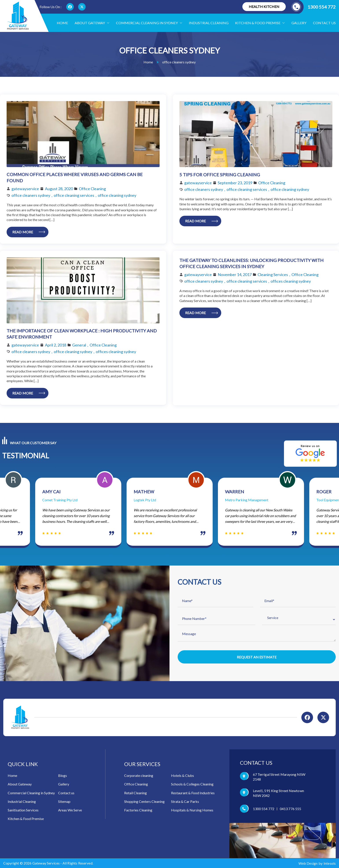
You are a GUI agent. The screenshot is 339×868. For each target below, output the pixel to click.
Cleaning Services (273, 275)
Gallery (299, 23)
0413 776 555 (290, 809)
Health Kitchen (264, 6)
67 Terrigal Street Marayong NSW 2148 (279, 777)
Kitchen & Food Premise (26, 819)
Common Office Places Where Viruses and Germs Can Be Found (75, 178)
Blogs (63, 776)
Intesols (330, 863)
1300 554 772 (314, 7)
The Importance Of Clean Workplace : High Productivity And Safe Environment (82, 334)
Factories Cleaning (138, 810)
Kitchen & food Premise (260, 23)
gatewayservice (25, 189)
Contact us (324, 23)
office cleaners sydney (31, 195)
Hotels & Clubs (182, 776)
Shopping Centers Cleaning (144, 802)
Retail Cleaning (135, 793)
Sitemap (64, 802)
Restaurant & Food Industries (193, 793)
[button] (107, 23)
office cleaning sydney (117, 195)
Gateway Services (46, 863)
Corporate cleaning (139, 776)
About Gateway (92, 23)
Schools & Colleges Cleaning (192, 784)
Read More (23, 232)
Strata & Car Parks (185, 802)
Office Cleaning (92, 189)
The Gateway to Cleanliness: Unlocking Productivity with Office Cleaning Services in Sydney (251, 264)
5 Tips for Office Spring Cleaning (220, 175)
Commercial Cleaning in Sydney (149, 23)
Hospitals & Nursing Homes (192, 810)
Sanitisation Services (23, 810)
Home (62, 23)
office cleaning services (74, 195)
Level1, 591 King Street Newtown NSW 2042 (278, 793)
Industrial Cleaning (209, 23)
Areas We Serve (70, 810)
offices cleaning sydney (116, 352)
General (79, 345)
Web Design (308, 863)
